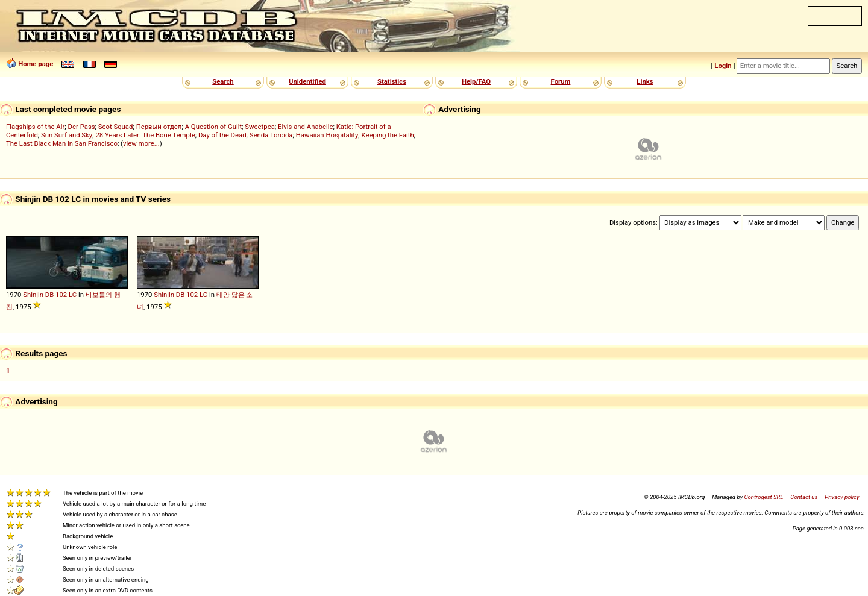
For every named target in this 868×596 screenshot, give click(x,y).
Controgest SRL (763, 497)
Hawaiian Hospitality (327, 135)
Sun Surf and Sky (67, 135)
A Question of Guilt (213, 127)
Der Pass (82, 127)
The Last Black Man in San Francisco (62, 143)
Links (645, 81)
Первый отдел (159, 127)
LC (73, 295)
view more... (141, 143)
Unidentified (307, 81)
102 (61, 295)
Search (223, 81)
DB (50, 295)
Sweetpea (260, 127)
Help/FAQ (476, 81)
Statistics (392, 81)
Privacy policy (842, 497)
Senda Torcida (271, 135)
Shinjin (33, 295)
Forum (561, 81)
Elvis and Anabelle (305, 127)
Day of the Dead (222, 135)
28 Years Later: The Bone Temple (145, 135)
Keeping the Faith (388, 135)
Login (723, 66)
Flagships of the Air (35, 127)
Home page (36, 64)
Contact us (804, 497)
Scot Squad (116, 127)
